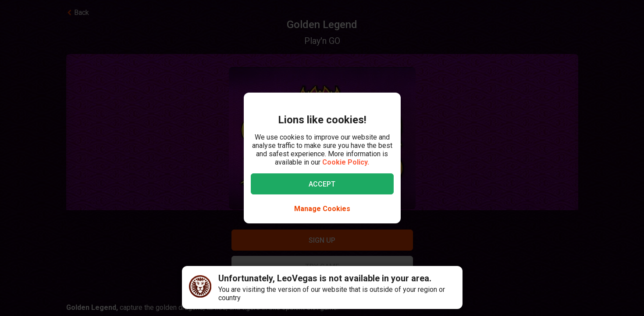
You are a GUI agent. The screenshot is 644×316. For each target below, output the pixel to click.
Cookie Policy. (346, 162)
